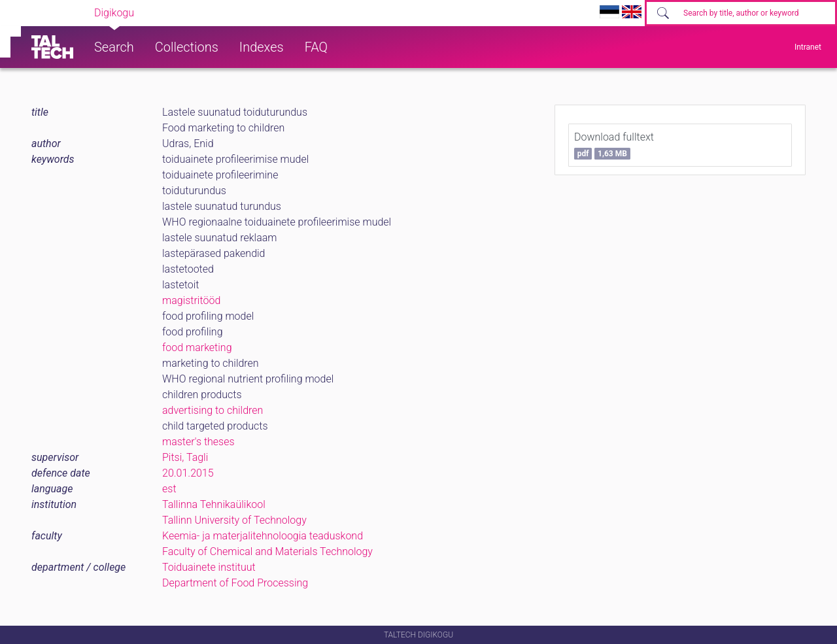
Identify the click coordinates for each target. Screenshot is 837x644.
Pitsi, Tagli (185, 457)
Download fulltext (614, 145)
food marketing (197, 347)
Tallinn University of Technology (234, 520)
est (169, 489)
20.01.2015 (188, 473)
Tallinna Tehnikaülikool (214, 504)
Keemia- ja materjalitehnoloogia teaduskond (263, 536)
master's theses (198, 442)
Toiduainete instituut (209, 567)
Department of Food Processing (235, 583)
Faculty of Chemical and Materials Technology (267, 551)
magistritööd (191, 300)
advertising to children (213, 410)
